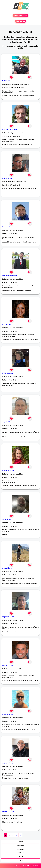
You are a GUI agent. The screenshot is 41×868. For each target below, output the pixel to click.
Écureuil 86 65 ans (8, 812)
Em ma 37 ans (7, 324)
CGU (20, 866)
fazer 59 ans (6, 81)
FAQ (16, 866)
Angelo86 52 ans (8, 763)
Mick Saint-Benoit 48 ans (10, 129)
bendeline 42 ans (8, 714)
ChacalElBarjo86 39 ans (10, 276)
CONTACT (36, 866)
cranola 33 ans (7, 568)
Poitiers (20, 842)
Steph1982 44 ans (8, 617)
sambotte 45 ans (8, 666)
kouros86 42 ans (8, 227)
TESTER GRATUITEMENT (21, 15)
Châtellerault (20, 845)
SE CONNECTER (20, 21)
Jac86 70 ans (7, 519)
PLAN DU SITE (27, 866)
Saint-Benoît (20, 853)
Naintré (20, 860)
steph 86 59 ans (7, 422)
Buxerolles (20, 849)
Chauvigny (20, 857)
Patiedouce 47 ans (8, 471)
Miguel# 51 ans (7, 178)
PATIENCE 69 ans (8, 373)
